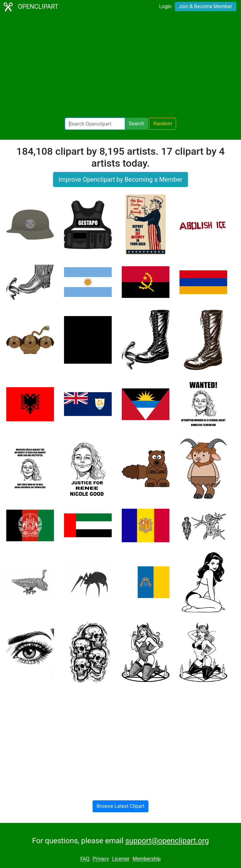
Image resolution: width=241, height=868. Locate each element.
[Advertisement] (120, 66)
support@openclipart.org (167, 841)
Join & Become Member (206, 6)
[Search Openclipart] (95, 124)
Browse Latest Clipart (121, 806)
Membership (147, 859)
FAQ (85, 859)
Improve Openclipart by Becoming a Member (120, 179)
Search (136, 124)
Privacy (101, 859)
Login (165, 6)
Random (163, 124)
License (121, 859)
